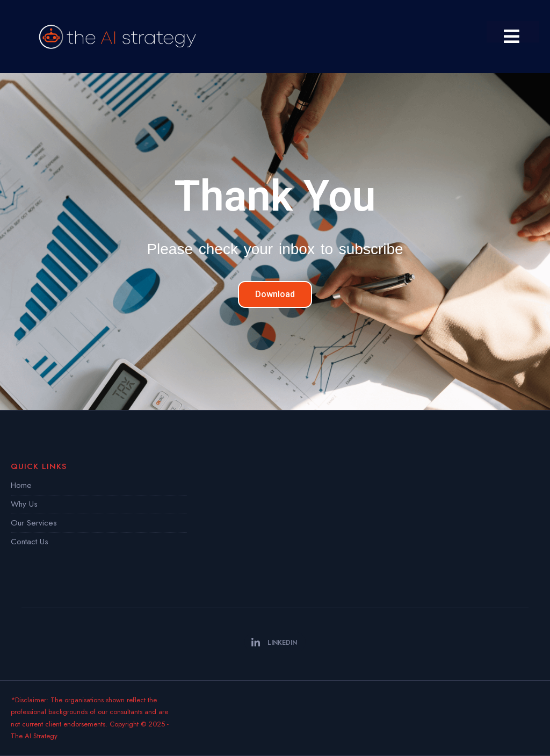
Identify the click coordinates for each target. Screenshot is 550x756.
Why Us (24, 504)
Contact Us (30, 542)
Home (21, 485)
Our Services (34, 523)
